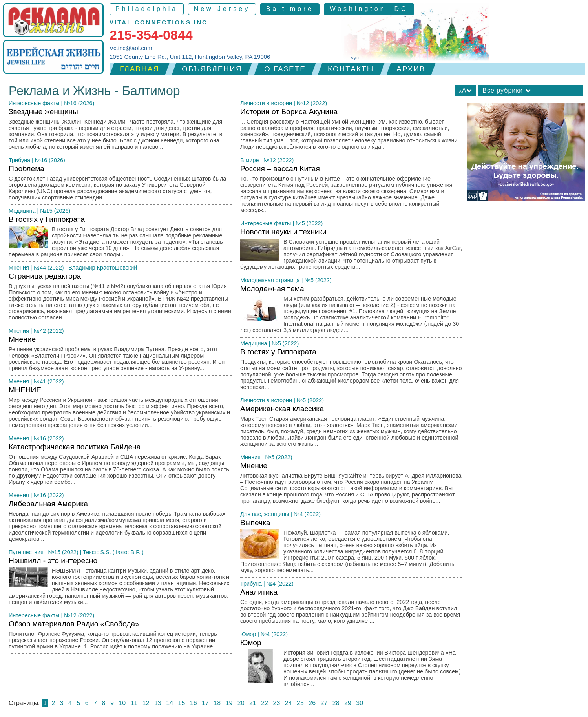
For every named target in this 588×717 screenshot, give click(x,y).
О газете (285, 69)
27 (324, 703)
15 (182, 703)
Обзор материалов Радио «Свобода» (120, 637)
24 (289, 703)
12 (146, 703)
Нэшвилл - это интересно (120, 583)
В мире (250, 160)
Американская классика (352, 428)
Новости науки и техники (352, 251)
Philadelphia (147, 9)
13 (158, 703)
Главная (140, 69)
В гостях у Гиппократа (120, 238)
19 (229, 703)
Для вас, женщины (265, 514)
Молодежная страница (270, 280)
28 (336, 703)
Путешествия (26, 552)
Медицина (22, 211)
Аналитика (352, 608)
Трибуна (19, 160)
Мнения (19, 268)
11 (134, 703)
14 (170, 703)
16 (194, 703)
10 (122, 703)
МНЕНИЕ (120, 409)
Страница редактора (120, 298)
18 (217, 703)
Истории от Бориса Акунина (352, 131)
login (355, 57)
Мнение (120, 355)
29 (348, 703)
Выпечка (352, 548)
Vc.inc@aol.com (131, 48)
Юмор (248, 634)
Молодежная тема (352, 311)
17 (205, 703)
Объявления (212, 69)
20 (241, 703)
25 (300, 703)
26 (312, 703)
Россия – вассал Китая (352, 191)
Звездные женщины (120, 131)
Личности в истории (266, 103)
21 (253, 703)
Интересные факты (34, 103)
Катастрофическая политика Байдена (120, 466)
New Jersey (222, 9)
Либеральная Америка (120, 523)
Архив (411, 69)
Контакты (351, 69)
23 (277, 703)
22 (265, 703)
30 (360, 703)
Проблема (120, 185)
